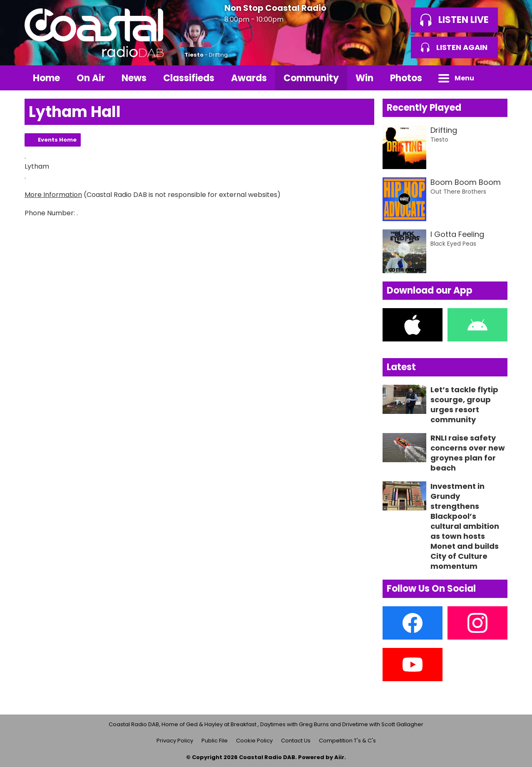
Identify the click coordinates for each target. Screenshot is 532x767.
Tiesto (194, 55)
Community (311, 78)
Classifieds (189, 78)
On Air (91, 78)
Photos (406, 78)
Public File (215, 741)
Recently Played (424, 108)
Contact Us (296, 741)
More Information (53, 195)
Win (364, 78)
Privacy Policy (175, 741)
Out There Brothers (458, 192)
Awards (249, 78)
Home (46, 78)
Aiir (339, 757)
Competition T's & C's (347, 741)
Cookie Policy (254, 741)
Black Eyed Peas (453, 244)
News (134, 78)
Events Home (57, 140)
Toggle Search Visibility (495, 78)
